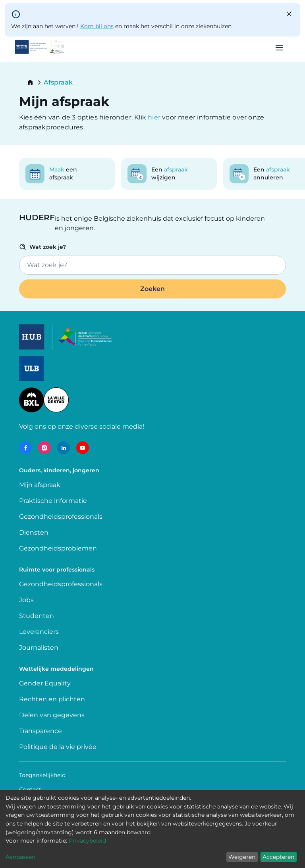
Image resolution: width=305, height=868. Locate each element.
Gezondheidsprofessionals (61, 517)
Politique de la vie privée (58, 747)
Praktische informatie (54, 501)
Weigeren (242, 857)
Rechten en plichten (52, 699)
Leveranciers (39, 632)
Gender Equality (45, 683)
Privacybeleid (87, 841)
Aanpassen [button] (20, 857)
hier (155, 117)
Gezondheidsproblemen (58, 548)
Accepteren (278, 857)
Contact (30, 789)
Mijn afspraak (40, 485)
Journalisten (39, 648)
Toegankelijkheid (42, 775)
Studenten (37, 616)
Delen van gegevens (52, 715)
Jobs (26, 600)
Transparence (41, 731)
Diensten (34, 532)
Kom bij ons (97, 26)
